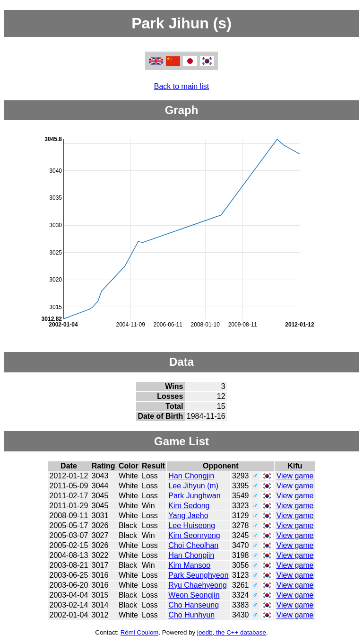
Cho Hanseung (194, 605)
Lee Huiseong (192, 525)
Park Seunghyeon (198, 575)
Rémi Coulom (140, 632)
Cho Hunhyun (191, 615)
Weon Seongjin (194, 595)
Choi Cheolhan (193, 545)
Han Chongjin (191, 476)
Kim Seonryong (194, 535)
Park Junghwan (194, 496)
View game (295, 476)
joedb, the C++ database (232, 632)
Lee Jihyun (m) (193, 486)
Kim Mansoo (189, 565)
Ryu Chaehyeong (198, 585)
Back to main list (181, 86)
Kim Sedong (189, 506)
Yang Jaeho (188, 516)
